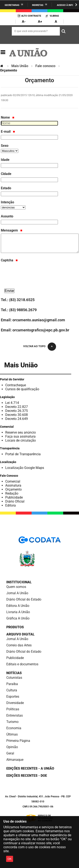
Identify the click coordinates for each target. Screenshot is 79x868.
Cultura (12, 690)
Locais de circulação (21, 440)
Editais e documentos (22, 664)
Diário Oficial (15, 501)
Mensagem (12, 230)
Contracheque (16, 385)
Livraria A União (18, 612)
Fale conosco (45, 66)
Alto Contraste (31, 16)
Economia (14, 728)
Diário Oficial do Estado (24, 599)
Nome (8, 117)
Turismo (12, 722)
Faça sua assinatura (20, 436)
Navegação (3, 52)
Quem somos (16, 587)
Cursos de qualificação (22, 389)
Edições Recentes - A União (30, 768)
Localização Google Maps (25, 468)
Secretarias (12, 5)
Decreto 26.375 (17, 411)
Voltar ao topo (34, 346)
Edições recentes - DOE (27, 776)
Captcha (9, 260)
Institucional (19, 582)
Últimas (12, 734)
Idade (5, 160)
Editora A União (18, 606)
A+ (40, 22)
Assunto (7, 216)
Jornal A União (17, 593)
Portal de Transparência (23, 454)
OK (10, 859)
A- (24, 22)
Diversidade (15, 703)
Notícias (14, 673)
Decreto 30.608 (17, 415)
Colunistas (14, 678)
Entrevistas (15, 715)
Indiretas (38, 5)
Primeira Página (18, 741)
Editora (11, 505)
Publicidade (14, 497)
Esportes (13, 697)
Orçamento (13, 489)
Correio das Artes (19, 645)
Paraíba (12, 684)
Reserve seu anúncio (21, 432)
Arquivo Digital (20, 634)
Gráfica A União (18, 618)
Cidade (6, 174)
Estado (6, 188)
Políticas (13, 709)
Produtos (15, 627)
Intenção (7, 202)
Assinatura (13, 485)
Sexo (5, 146)
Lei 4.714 (12, 403)
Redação (12, 493)
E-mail (8, 132)
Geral (10, 753)
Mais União (20, 66)
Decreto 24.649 (17, 419)
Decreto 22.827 (17, 407)
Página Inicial (2, 66)
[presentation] (33, 279)
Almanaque (15, 760)
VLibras (54, 16)
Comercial (13, 481)
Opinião (12, 747)
